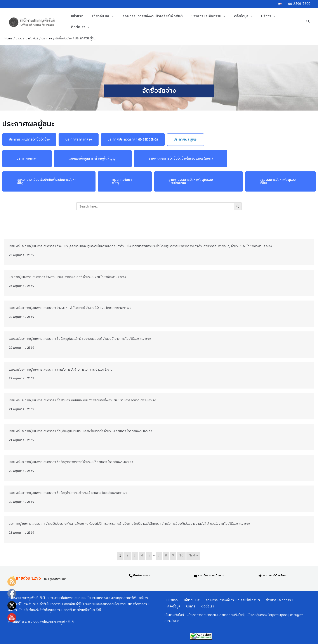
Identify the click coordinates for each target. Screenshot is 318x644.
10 (181, 556)
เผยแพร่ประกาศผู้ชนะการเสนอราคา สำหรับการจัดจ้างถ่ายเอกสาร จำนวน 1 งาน (62, 370)
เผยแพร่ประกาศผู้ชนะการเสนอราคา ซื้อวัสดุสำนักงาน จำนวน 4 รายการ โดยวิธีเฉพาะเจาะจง (70, 493)
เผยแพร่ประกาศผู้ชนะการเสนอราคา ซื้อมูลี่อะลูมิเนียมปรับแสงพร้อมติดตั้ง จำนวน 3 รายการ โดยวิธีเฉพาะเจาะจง (83, 431)
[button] (308, 21)
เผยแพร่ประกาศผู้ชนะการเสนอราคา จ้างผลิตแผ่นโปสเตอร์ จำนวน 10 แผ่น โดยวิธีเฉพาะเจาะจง (73, 308)
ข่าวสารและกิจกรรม (206, 16)
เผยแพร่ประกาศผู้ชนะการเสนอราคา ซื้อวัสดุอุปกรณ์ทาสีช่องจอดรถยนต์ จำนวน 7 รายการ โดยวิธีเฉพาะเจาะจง (82, 339)
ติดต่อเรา (78, 27)
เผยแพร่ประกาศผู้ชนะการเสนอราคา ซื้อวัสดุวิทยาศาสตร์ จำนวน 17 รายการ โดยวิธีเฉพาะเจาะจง (73, 462)
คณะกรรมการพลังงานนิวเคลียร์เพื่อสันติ (153, 16)
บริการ (266, 16)
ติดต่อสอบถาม (143, 575)
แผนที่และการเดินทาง (213, 575)
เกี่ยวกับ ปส (101, 16)
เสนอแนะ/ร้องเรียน (276, 575)
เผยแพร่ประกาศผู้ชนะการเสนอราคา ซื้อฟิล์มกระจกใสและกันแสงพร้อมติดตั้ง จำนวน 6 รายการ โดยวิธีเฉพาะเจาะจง (85, 400)
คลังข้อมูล (241, 16)
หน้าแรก (77, 16)
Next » (193, 556)
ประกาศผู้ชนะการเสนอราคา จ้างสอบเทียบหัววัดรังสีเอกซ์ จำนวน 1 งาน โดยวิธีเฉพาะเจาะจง (70, 277)
